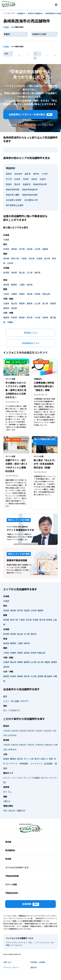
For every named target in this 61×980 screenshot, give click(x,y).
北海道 (6, 240)
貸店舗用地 (10, 850)
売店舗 (8, 859)
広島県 (6, 304)
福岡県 (6, 318)
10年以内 (39, 745)
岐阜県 (30, 285)
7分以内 (39, 731)
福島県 (45, 249)
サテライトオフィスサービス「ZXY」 (19, 943)
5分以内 (31, 731)
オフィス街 (29, 759)
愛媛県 (6, 308)
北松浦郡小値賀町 (14, 200)
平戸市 (9, 179)
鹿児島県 (48, 676)
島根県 (30, 304)
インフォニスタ (9, 13)
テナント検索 (11, 885)
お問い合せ (7, 962)
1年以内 (7, 745)
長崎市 (9, 174)
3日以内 (12, 811)
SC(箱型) (36, 778)
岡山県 (14, 304)
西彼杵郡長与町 (40, 184)
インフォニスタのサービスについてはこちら (31, 125)
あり (5, 792)
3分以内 (23, 731)
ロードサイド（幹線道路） (18, 764)
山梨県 (10, 263)
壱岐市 (34, 179)
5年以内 (23, 745)
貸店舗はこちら (31, 333)
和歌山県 (46, 294)
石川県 (30, 273)
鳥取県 (22, 304)
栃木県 (47, 259)
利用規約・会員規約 (38, 962)
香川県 (45, 304)
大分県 (37, 318)
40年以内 (12, 750)
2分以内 (15, 731)
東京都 (6, 259)
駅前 (51, 759)
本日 (5, 811)
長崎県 (22, 318)
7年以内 (31, 745)
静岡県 (14, 285)
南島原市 (27, 184)
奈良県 (37, 294)
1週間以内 (21, 811)
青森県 (14, 249)
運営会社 (34, 968)
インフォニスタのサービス (17, 868)
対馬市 (26, 179)
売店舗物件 (21, 13)
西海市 (9, 184)
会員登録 (31, 904)
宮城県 (6, 249)
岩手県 (22, 249)
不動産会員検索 (12, 876)
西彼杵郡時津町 (13, 190)
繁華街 (13, 759)
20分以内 (12, 735)
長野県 (14, 273)
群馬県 (49, 620)
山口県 (37, 304)
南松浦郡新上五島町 (15, 205)
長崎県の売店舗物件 (35, 13)
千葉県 (24, 259)
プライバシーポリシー (11, 968)
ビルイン (7, 778)
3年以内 (15, 745)
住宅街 (20, 759)
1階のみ (7, 801)
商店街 (6, 759)
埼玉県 (32, 259)
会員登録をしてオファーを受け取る (31, 115)
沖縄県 (10, 322)
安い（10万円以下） (12, 711)
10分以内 (47, 731)
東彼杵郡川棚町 (13, 195)
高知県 (14, 308)
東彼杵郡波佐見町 (30, 195)
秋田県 (30, 249)
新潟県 (6, 273)
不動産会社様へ (12, 893)
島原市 (28, 174)
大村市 (45, 174)
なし (10, 792)
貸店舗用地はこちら (31, 343)
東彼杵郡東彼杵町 (30, 190)
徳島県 (53, 304)
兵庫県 (14, 294)
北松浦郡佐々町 (31, 200)
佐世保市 (18, 174)
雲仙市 (17, 184)
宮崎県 (45, 318)
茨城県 (39, 259)
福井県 (37, 273)
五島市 (43, 179)
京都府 (22, 294)
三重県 (22, 285)
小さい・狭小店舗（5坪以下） (17, 701)
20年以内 (48, 745)
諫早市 (36, 174)
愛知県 (6, 285)
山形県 (37, 249)
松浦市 (17, 179)
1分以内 (7, 731)
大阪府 (6, 294)
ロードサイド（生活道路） (42, 764)
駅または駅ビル (41, 759)
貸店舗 (8, 842)
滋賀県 (30, 294)
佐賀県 (14, 318)
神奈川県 (15, 259)
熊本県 (30, 318)
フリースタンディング (22, 778)
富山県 (22, 273)
